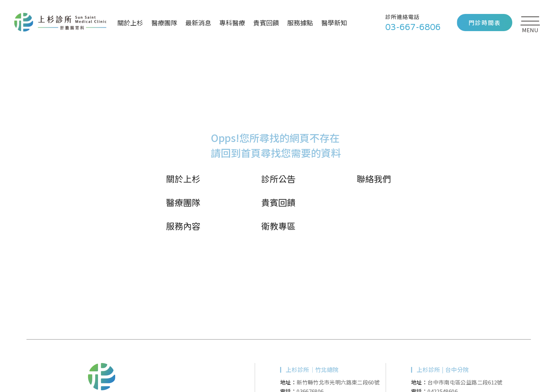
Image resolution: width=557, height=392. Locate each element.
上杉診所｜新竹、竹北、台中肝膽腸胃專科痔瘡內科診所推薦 (60, 23)
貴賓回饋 (266, 23)
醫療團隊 (164, 23)
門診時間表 (485, 23)
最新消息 (198, 23)
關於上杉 (130, 23)
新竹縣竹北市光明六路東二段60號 (338, 382)
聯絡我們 (374, 179)
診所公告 (278, 179)
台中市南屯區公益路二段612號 (465, 382)
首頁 (251, 153)
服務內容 (183, 226)
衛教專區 (278, 226)
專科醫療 (232, 23)
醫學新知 (334, 23)
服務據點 (300, 23)
